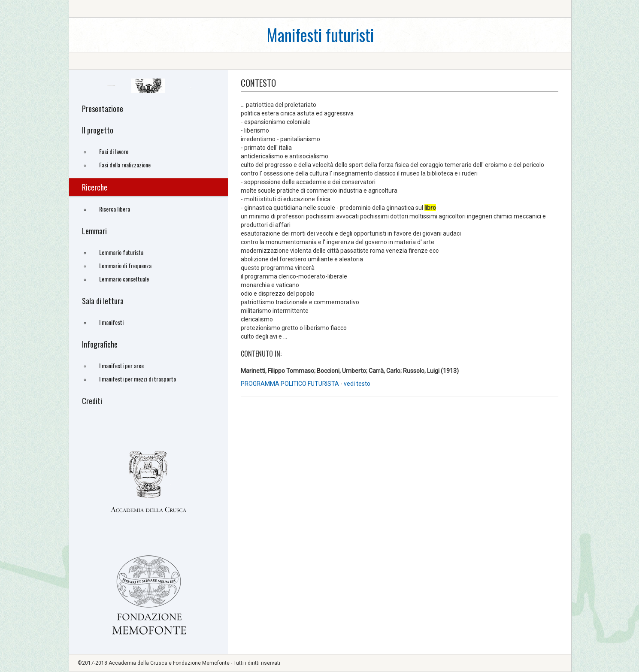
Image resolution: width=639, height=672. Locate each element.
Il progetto (98, 130)
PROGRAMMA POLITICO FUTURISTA (291, 384)
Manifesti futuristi (320, 35)
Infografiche (100, 344)
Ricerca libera (115, 209)
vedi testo (357, 384)
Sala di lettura (103, 301)
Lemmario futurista (121, 252)
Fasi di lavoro (114, 151)
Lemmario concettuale (124, 279)
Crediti (92, 401)
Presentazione (103, 109)
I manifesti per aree (121, 365)
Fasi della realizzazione (125, 165)
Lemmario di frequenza (125, 265)
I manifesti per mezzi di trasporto (138, 379)
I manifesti (111, 322)
